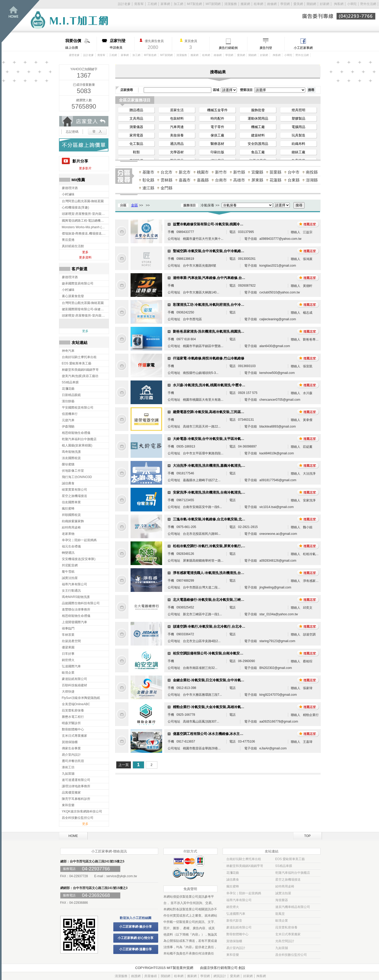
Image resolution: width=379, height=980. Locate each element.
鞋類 (136, 152)
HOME (73, 836)
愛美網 (299, 4)
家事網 (165, 4)
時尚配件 (217, 118)
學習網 (285, 4)
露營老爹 (74, 55)
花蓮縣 (275, 180)
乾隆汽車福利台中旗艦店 (293, 873)
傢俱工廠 (217, 135)
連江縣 (148, 188)
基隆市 (148, 172)
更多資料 (85, 257)
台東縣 (294, 180)
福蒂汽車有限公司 (239, 900)
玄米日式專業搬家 (288, 934)
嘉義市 (185, 180)
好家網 (325, 4)
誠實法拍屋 (283, 893)
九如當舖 (282, 948)
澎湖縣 (312, 180)
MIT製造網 (194, 4)
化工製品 (136, 144)
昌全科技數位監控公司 (291, 955)
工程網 (152, 4)
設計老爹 (124, 4)
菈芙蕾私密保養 (286, 927)
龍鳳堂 (280, 914)
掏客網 (339, 4)
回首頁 (21, 21)
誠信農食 (233, 880)
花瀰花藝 (233, 873)
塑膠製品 (298, 118)
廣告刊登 (266, 48)
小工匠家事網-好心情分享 (136, 938)
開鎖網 (311, 4)
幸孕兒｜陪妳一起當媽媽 (244, 893)
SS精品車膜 (284, 866)
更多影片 (85, 168)
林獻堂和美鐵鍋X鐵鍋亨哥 (245, 866)
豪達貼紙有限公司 (239, 927)
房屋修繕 (151, 976)
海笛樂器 (282, 900)
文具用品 (136, 118)
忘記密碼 (72, 132)
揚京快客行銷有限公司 (221, 968)
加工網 (178, 4)
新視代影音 (234, 921)
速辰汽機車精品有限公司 (293, 907)
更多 (85, 252)
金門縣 (166, 188)
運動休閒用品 (258, 118)
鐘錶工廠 (298, 152)
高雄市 (239, 180)
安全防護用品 (258, 144)
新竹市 (221, 172)
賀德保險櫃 (234, 941)
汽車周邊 (177, 127)
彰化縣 (148, 180)
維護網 (136, 976)
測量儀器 (136, 127)
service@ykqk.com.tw (122, 876)
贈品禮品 (136, 110)
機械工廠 (258, 127)
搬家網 (245, 4)
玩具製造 (298, 135)
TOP (307, 836)
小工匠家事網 (303, 48)
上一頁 (124, 765)
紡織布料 (298, 144)
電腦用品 (298, 127)
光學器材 (177, 152)
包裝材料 (177, 118)
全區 (134, 205)
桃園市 (203, 172)
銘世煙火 (233, 907)
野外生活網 (368, 4)
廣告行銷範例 (228, 48)
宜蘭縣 (257, 172)
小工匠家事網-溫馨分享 (136, 949)
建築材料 (258, 135)
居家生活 (177, 110)
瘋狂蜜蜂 (233, 886)
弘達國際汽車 (236, 914)
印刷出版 (217, 152)
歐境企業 (282, 921)
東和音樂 (233, 955)
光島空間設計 (285, 941)
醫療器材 (217, 144)
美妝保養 (177, 135)
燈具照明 (298, 110)
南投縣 (312, 172)
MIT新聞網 (213, 4)
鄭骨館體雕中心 (237, 934)
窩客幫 (139, 4)
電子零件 (217, 127)
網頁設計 (220, 976)
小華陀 (352, 4)
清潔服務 (231, 4)
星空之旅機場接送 (288, 880)
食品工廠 (258, 152)
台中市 (294, 172)
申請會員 (122, 44)
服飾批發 (258, 110)
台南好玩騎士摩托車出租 (244, 859)
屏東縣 (257, 180)
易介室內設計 (236, 948)
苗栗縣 (275, 172)
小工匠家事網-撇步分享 (136, 927)
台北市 (166, 172)
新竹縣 (239, 172)
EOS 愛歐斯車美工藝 (290, 859)
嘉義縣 (203, 180)
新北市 (185, 172)
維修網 (272, 4)
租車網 (258, 4)
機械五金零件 (217, 110)
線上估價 (81, 44)
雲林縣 (166, 180)
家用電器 (136, 135)
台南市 (221, 180)
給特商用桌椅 (285, 886)
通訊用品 (177, 144)
